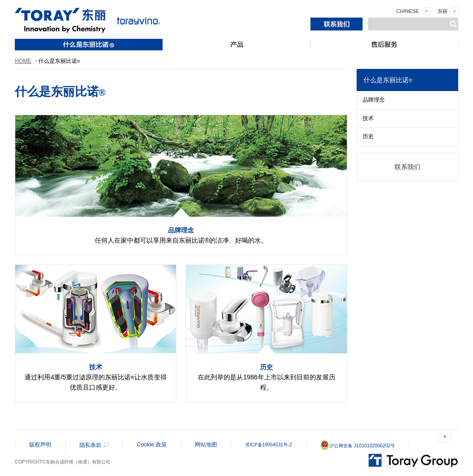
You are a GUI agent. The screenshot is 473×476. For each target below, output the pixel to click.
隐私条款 (91, 445)
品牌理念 (374, 100)
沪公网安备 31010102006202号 (358, 446)
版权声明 (40, 445)
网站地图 (206, 445)
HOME (23, 61)
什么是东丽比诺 (388, 80)
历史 (368, 136)
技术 (368, 118)
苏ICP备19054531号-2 (269, 445)
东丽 (443, 11)
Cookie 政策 (152, 445)
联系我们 (407, 167)
